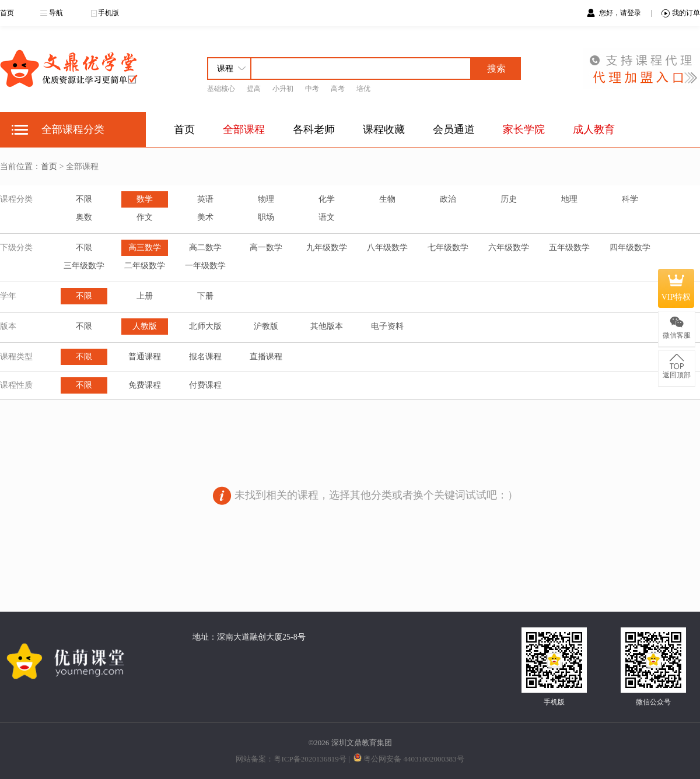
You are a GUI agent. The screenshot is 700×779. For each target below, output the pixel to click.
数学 (145, 199)
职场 (266, 217)
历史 (509, 199)
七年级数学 (448, 248)
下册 (205, 296)
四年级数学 (630, 248)
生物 (387, 199)
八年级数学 (387, 248)
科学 (630, 199)
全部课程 (244, 129)
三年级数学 (84, 266)
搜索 (496, 69)
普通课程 (145, 357)
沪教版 (266, 326)
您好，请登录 (621, 13)
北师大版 (205, 326)
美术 (205, 217)
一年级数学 (205, 266)
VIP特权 (676, 288)
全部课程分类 (73, 129)
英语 (205, 199)
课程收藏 (384, 129)
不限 (84, 199)
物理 (266, 199)
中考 (312, 89)
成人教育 (594, 129)
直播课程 (266, 357)
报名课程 (205, 357)
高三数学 (145, 248)
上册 (145, 296)
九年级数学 (327, 248)
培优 (363, 89)
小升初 (283, 89)
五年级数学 (569, 248)
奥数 (84, 217)
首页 (7, 13)
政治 (448, 199)
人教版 (145, 326)
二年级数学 (145, 266)
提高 (254, 89)
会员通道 (454, 129)
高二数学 (205, 248)
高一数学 (266, 248)
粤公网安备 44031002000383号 (414, 759)
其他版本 (327, 326)
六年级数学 (509, 248)
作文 (145, 217)
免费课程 (145, 385)
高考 (338, 89)
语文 (327, 217)
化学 (327, 199)
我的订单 (681, 13)
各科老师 (314, 129)
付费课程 (205, 385)
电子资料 (387, 326)
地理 (569, 199)
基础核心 (221, 89)
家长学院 (524, 129)
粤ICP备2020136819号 (310, 759)
